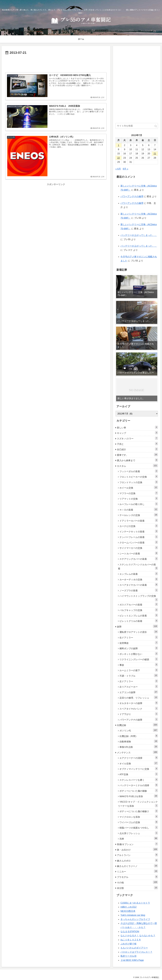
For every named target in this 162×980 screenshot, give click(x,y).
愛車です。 (137, 455)
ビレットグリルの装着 (139, 621)
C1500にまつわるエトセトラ (135, 903)
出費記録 (137, 725)
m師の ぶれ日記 (129, 907)
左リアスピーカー (139, 686)
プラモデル (137, 877)
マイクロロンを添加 (139, 817)
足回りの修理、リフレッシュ (139, 697)
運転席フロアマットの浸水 (139, 632)
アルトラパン (137, 855)
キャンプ (137, 433)
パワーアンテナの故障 (139, 719)
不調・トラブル (139, 676)
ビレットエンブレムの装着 (139, 615)
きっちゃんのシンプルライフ (135, 919)
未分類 (137, 888)
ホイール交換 (139, 487)
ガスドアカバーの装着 (139, 604)
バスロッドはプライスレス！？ (136, 952)
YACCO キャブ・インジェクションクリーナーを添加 (138, 804)
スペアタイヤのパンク (139, 708)
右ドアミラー (139, 637)
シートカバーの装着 (139, 553)
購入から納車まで (137, 460)
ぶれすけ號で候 (128, 944)
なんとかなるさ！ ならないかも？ (138, 936)
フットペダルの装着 (139, 471)
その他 (137, 882)
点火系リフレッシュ (139, 833)
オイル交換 (139, 763)
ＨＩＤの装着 (139, 509)
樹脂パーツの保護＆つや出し (139, 827)
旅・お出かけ (137, 849)
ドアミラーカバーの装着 (139, 520)
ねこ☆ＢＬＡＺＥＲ (131, 940)
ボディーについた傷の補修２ (139, 811)
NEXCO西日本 (128, 911)
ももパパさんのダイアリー (134, 948)
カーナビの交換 (139, 526)
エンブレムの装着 (139, 574)
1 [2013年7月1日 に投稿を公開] (118, 145)
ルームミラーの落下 (139, 670)
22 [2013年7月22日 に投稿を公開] (118, 158)
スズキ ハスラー (137, 438)
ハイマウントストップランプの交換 (139, 598)
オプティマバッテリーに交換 (139, 769)
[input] (137, 126)
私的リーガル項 (128, 956)
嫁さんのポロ (137, 860)
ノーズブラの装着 (139, 590)
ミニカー (137, 871)
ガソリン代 (139, 730)
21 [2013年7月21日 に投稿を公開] (155, 154)
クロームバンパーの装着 (139, 542)
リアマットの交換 (139, 498)
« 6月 (118, 169)
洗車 (139, 838)
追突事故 (139, 643)
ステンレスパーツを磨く (139, 780)
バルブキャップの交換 (139, 610)
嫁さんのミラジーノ (137, 866)
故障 (137, 626)
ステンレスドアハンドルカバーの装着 (138, 567)
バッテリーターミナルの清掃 (139, 785)
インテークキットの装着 (139, 531)
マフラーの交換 (139, 493)
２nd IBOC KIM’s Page (132, 960)
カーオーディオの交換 (139, 579)
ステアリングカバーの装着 (139, 559)
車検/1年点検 (139, 747)
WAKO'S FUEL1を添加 (139, 796)
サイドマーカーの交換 (139, 548)
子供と (137, 444)
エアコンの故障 (139, 692)
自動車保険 (139, 741)
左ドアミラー (139, 681)
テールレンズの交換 (139, 515)
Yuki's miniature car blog (133, 915)
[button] (156, 126)
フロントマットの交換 (139, 482)
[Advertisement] (56, 63)
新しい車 (137, 427)
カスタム (137, 466)
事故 (139, 665)
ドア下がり (139, 714)
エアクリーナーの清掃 (139, 758)
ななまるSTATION (130, 932)
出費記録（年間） (139, 736)
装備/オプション (137, 844)
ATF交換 (139, 774)
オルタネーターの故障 (139, 703)
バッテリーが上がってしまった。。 (139, 235)
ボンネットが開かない (139, 654)
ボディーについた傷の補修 (139, 791)
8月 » (125, 169)
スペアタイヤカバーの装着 (139, 585)
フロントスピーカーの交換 (139, 476)
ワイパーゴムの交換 (139, 822)
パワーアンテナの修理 (132, 196)
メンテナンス (137, 752)
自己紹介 (137, 449)
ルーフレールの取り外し (139, 504)
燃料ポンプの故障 (139, 648)
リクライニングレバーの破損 (139, 659)
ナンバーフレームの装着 (139, 537)
